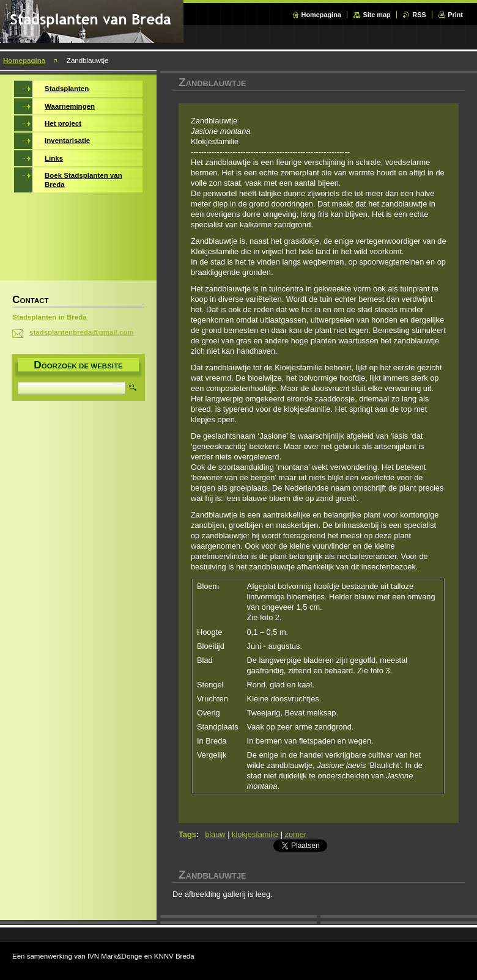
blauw (215, 834)
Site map (376, 15)
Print (455, 15)
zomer (296, 834)
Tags (187, 834)
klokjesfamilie (255, 834)
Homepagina (321, 15)
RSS (419, 15)
